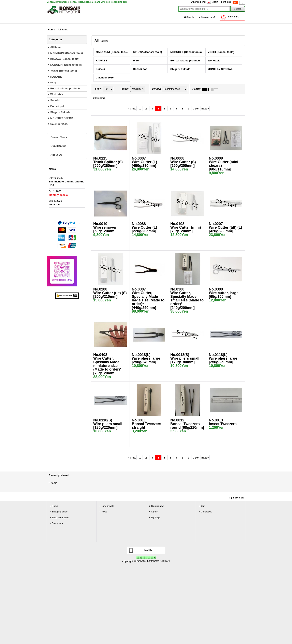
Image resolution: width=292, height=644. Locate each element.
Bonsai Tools (59, 137)
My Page (156, 518)
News (104, 512)
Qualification (59, 146)
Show (99, 89)
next (205, 109)
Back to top (239, 498)
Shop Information (60, 518)
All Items (56, 47)
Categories (57, 523)
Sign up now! (208, 17)
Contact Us (207, 512)
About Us (56, 155)
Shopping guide (60, 512)
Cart (203, 506)
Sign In (190, 17)
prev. (132, 109)
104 (197, 109)
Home (55, 506)
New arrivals (108, 506)
